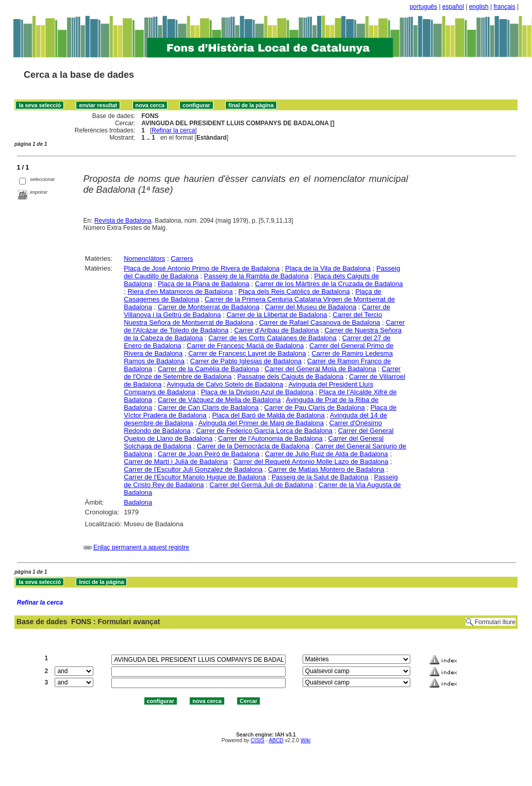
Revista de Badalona (123, 221)
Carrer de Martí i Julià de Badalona (176, 462)
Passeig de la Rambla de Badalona (256, 276)
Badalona (138, 502)
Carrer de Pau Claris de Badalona (315, 407)
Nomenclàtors (144, 258)
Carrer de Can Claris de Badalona (208, 407)
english (479, 7)
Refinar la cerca (173, 130)
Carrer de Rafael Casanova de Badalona (319, 322)
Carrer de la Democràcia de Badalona (253, 446)
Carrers (182, 258)
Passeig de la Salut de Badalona (320, 477)
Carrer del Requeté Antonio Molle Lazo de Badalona (311, 462)
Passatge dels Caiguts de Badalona (290, 377)
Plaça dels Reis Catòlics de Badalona (294, 291)
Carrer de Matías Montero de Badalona (326, 469)
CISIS (257, 740)
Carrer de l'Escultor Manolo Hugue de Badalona (195, 477)
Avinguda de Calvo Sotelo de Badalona (225, 384)
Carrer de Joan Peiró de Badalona (209, 454)
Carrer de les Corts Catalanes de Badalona (272, 338)
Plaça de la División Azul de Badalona (257, 392)
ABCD (276, 740)
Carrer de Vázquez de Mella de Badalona (219, 400)
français (505, 7)
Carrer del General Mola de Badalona (320, 369)
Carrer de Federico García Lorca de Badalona (264, 431)
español (453, 7)
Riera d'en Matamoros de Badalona (180, 291)
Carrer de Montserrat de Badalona (209, 307)
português (423, 7)
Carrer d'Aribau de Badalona (276, 330)
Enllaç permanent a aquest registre (141, 547)
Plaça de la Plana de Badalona (204, 284)
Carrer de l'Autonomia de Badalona (270, 438)
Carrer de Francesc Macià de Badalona (245, 346)
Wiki (305, 740)
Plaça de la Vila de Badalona (328, 268)
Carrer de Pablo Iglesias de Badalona (246, 361)
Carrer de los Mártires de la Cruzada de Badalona (329, 284)
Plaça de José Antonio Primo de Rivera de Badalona (202, 268)
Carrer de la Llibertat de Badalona (277, 315)
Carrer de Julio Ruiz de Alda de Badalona (326, 454)
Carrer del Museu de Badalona (311, 307)
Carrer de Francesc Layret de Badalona (247, 353)
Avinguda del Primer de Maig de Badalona (261, 423)
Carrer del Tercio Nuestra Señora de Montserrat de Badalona (253, 319)
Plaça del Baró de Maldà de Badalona (268, 415)
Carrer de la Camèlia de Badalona (209, 369)
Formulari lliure (495, 622)
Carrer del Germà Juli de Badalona (261, 485)
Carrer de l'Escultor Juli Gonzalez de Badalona (193, 469)
